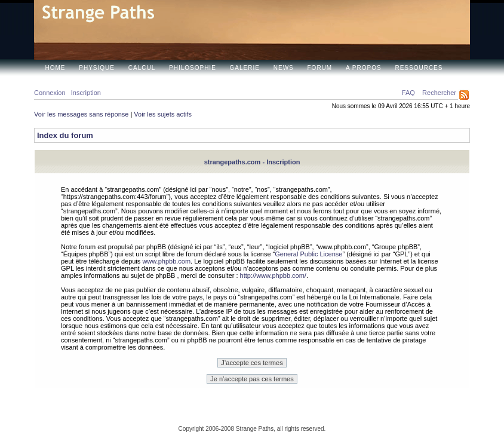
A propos (364, 68)
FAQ (408, 93)
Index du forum (65, 135)
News (284, 68)
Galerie (245, 68)
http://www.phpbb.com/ (273, 275)
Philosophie (193, 68)
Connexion (50, 93)
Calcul (142, 68)
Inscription (86, 93)
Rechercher (439, 93)
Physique (97, 68)
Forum (320, 68)
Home (56, 68)
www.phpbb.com (166, 261)
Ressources (419, 68)
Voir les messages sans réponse (81, 114)
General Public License (308, 254)
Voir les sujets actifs (163, 114)
